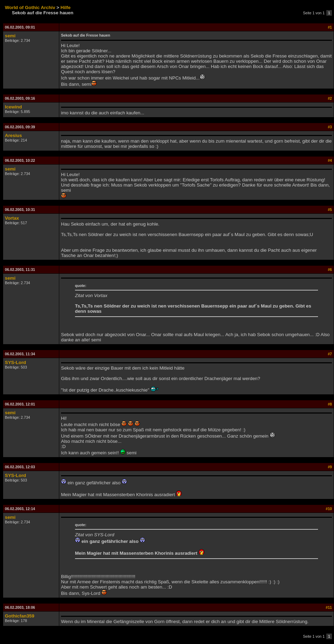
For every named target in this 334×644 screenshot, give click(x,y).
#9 (330, 467)
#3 (330, 127)
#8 (330, 404)
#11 (329, 607)
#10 (329, 509)
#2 (330, 98)
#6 (330, 270)
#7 (330, 354)
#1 (330, 27)
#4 (330, 160)
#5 (330, 210)
